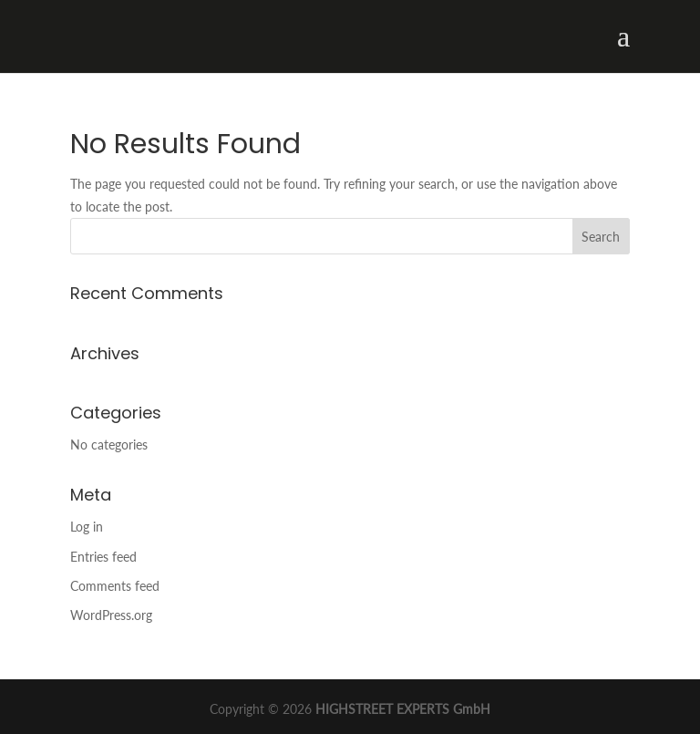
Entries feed (103, 557)
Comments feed (115, 586)
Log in (87, 527)
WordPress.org (111, 615)
